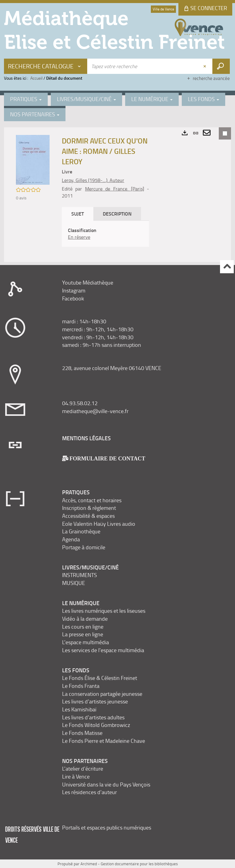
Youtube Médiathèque (88, 282)
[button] (33, 159)
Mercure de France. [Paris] (115, 189)
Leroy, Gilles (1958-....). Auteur (93, 180)
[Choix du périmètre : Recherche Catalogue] (46, 66)
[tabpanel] (105, 234)
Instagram (74, 290)
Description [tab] (117, 214)
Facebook (73, 298)
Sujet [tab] (78, 214)
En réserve (79, 237)
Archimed (89, 864)
